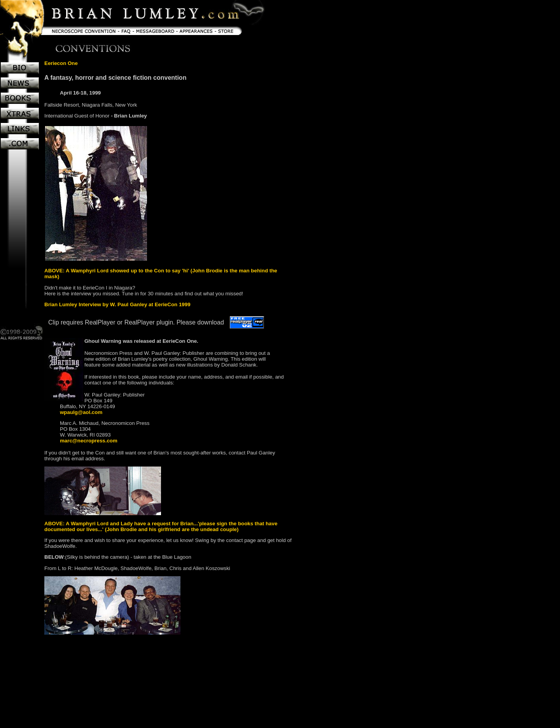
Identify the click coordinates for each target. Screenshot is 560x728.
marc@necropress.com (89, 441)
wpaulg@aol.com (81, 412)
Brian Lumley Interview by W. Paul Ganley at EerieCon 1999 (117, 304)
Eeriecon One (61, 63)
